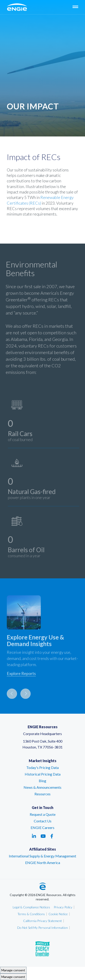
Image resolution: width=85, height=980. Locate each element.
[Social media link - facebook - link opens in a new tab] (52, 836)
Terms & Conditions (31, 914)
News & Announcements (42, 787)
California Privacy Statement (42, 921)
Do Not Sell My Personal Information (42, 928)
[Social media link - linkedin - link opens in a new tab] (34, 836)
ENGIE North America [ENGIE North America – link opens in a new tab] (43, 863)
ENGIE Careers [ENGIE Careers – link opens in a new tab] (42, 828)
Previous (12, 695)
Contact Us (43, 821)
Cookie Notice (58, 914)
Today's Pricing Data (42, 767)
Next (25, 695)
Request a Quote (43, 814)
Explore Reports (21, 675)
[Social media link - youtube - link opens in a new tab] (43, 836)
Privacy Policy (63, 907)
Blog (42, 781)
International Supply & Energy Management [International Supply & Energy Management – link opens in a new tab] (42, 856)
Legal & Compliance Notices (31, 907)
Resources (42, 794)
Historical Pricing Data (43, 774)
